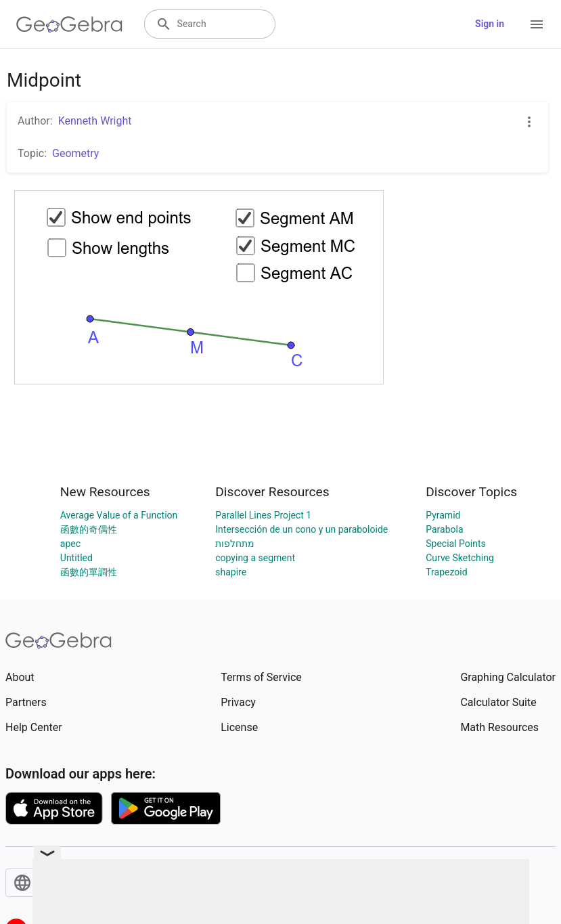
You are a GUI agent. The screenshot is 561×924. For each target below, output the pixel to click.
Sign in (490, 24)
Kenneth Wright (95, 121)
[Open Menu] (537, 24)
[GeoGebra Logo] (69, 24)
